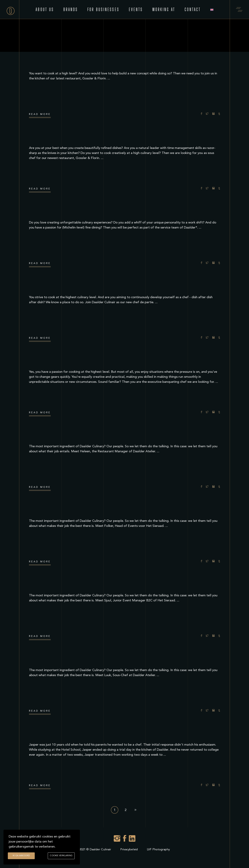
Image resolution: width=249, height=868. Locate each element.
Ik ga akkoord (21, 856)
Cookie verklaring (61, 856)
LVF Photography (158, 850)
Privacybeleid (129, 850)
